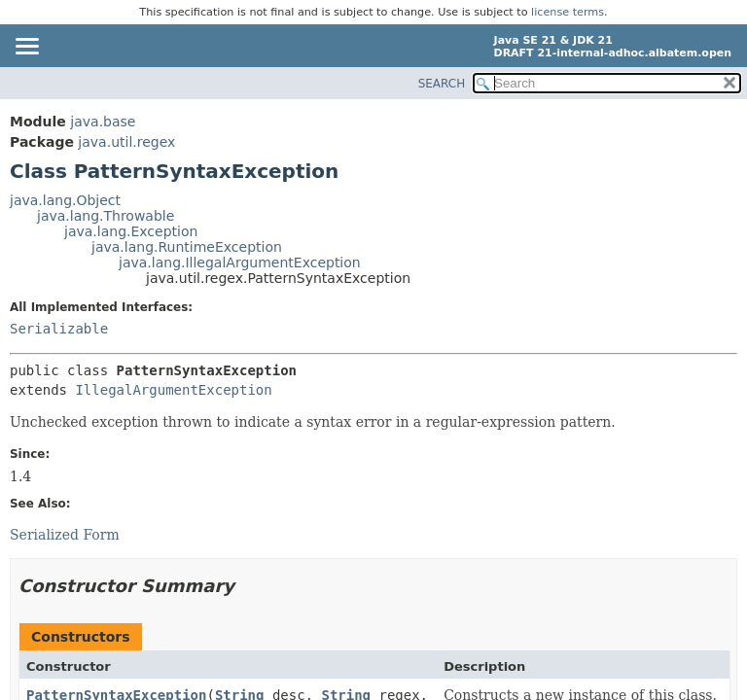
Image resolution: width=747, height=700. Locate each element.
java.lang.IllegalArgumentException (240, 262)
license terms (568, 12)
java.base (103, 122)
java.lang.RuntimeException (187, 247)
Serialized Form (65, 535)
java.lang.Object (65, 200)
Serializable (59, 329)
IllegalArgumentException (173, 390)
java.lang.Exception (131, 231)
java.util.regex (126, 142)
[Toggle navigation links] (26, 48)
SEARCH (442, 84)
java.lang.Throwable (106, 216)
